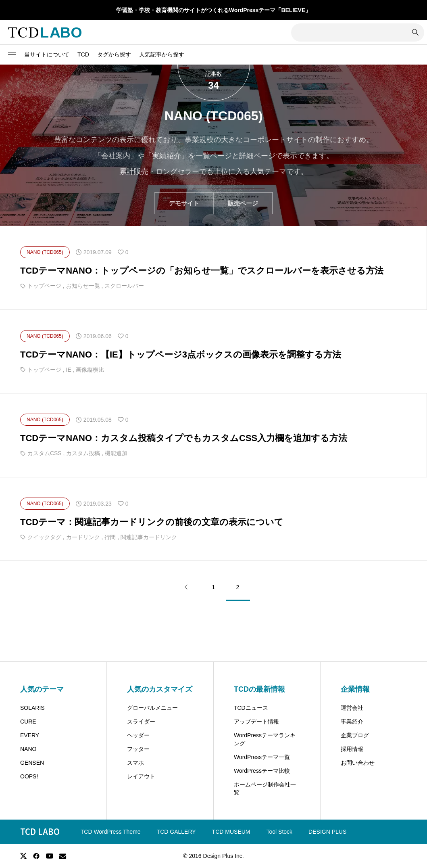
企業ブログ (355, 735)
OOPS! (29, 776)
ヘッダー (138, 735)
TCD (83, 54)
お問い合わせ (358, 763)
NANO (28, 749)
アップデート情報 (256, 722)
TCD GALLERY (176, 832)
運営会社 (352, 708)
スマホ (135, 763)
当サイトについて (47, 54)
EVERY (30, 735)
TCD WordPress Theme (111, 832)
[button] (12, 55)
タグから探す (114, 54)
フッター (138, 749)
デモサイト (184, 203)
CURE (28, 722)
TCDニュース (251, 708)
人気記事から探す (162, 54)
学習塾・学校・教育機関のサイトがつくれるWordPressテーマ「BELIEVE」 (214, 10)
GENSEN (32, 763)
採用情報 (352, 749)
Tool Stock (280, 832)
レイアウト (141, 776)
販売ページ (243, 203)
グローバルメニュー (152, 708)
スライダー (141, 722)
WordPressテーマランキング (265, 739)
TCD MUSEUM (231, 832)
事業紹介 (352, 722)
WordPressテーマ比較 (262, 771)
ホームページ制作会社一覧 (265, 789)
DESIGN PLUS (327, 832)
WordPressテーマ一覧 (262, 757)
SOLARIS (32, 708)
